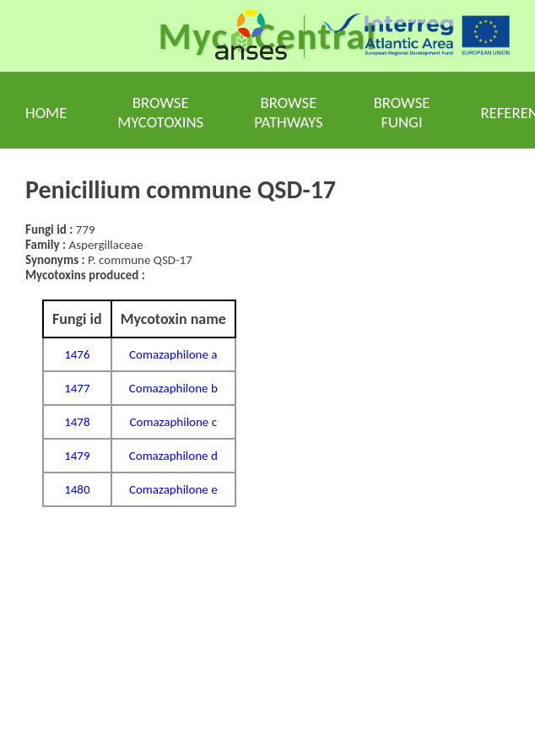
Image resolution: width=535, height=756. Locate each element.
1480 (77, 489)
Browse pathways (288, 112)
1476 (77, 354)
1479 (77, 456)
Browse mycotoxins (160, 112)
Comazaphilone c (174, 422)
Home (46, 113)
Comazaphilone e (173, 489)
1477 (77, 388)
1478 (77, 422)
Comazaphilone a (173, 354)
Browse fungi (402, 112)
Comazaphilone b (173, 388)
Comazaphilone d (173, 456)
